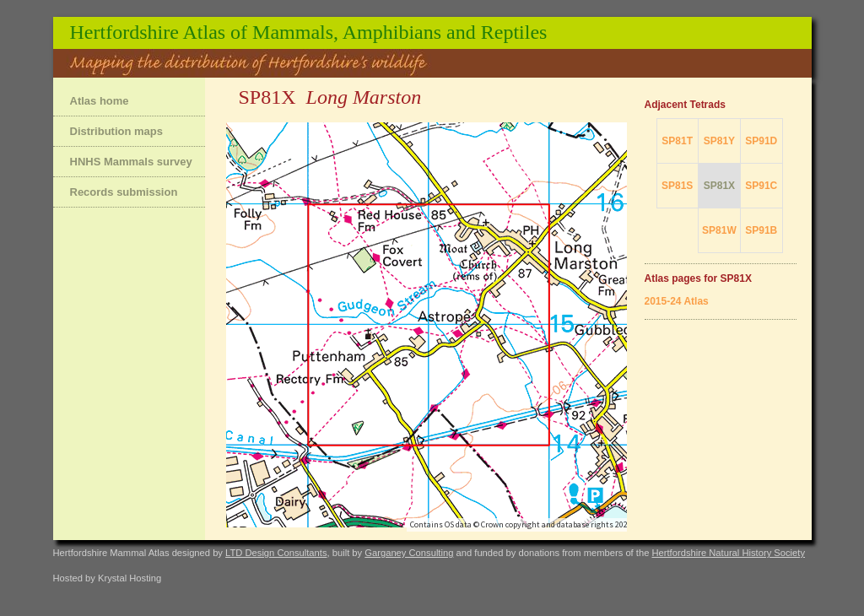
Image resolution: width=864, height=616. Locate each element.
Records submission (124, 192)
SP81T (677, 141)
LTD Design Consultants (276, 553)
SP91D (761, 141)
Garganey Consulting (409, 553)
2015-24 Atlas (677, 301)
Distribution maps (117, 131)
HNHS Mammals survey (131, 162)
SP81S (677, 186)
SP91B (761, 230)
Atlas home (100, 101)
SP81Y (719, 141)
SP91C (761, 186)
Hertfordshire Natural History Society (728, 553)
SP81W (719, 230)
